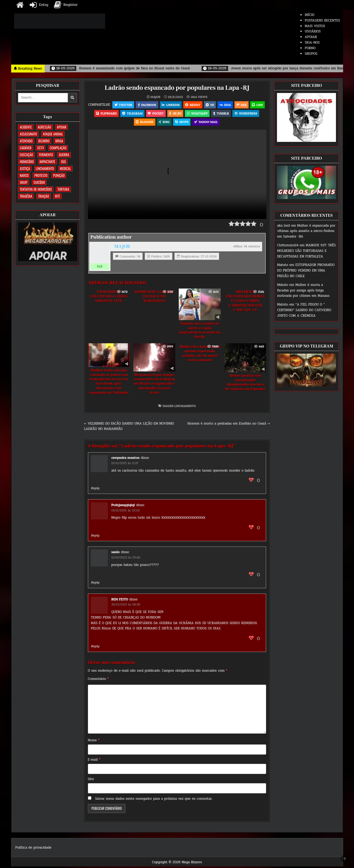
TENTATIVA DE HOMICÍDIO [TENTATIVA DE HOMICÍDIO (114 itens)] (36, 189)
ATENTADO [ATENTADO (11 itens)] (26, 141)
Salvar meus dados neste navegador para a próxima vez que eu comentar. (154, 800)
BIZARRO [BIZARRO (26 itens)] (44, 141)
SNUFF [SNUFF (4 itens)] (24, 182)
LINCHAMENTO (185, 407)
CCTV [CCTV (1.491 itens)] (40, 148)
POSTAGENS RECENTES (322, 20)
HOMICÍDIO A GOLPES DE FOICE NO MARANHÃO (154, 298)
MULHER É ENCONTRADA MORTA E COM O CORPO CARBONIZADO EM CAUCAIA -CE (245, 302)
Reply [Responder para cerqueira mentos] (95, 489)
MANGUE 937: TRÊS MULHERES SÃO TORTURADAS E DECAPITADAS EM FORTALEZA (306, 251)
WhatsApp (220, 114)
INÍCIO (310, 15)
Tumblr (244, 114)
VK (218, 105)
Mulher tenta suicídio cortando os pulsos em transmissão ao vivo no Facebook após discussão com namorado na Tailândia (109, 383)
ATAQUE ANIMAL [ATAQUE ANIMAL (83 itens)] (53, 134)
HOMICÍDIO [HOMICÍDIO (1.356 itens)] (27, 162)
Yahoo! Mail (221, 123)
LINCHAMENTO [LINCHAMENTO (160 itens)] (45, 168)
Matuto (283, 265)
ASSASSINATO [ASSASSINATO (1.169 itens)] (28, 134)
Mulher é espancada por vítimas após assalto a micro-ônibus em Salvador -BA (306, 231)
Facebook (154, 105)
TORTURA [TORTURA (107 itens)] (63, 189)
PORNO (310, 48)
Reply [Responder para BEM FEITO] (95, 647)
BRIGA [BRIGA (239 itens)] (59, 141)
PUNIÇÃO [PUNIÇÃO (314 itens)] (59, 175)
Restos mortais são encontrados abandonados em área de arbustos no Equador (245, 384)
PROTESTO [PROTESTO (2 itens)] (41, 175)
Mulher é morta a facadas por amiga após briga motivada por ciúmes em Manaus (303, 290)
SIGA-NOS (312, 43)
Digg (234, 105)
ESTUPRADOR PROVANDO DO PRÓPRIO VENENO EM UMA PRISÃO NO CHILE (306, 270)
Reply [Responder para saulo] (95, 584)
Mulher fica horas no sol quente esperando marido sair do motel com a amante (200, 355)
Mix (251, 105)
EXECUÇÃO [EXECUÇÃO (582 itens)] (26, 155)
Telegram (154, 114)
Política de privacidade (33, 849)
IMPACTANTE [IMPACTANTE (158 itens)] (47, 162)
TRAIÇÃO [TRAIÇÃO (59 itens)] (44, 196)
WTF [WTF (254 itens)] (57, 196)
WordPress (132, 123)
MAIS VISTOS (315, 26)
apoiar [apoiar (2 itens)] (62, 127)
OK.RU (198, 114)
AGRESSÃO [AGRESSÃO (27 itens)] (44, 127)
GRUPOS (311, 54)
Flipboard (128, 114)
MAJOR (155, 97)
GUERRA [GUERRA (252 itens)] (64, 155)
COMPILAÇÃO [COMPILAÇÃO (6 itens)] (58, 148)
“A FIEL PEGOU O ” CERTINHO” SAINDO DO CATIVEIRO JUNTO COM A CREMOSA (304, 310)
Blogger (158, 123)
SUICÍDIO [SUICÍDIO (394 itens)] (39, 182)
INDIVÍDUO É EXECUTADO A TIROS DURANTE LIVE (109, 298)
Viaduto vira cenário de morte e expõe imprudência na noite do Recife (200, 332)
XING (178, 123)
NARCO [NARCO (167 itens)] (24, 175)
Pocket (178, 114)
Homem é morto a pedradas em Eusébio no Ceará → (229, 425)
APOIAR (311, 37)
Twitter (130, 105)
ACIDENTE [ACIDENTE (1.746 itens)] (26, 127)
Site (91, 780)
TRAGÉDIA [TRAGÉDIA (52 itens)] (26, 196)
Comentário (98, 680)
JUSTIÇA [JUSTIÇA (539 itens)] (25, 168)
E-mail (94, 761)
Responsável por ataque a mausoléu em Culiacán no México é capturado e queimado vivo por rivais (154, 385)
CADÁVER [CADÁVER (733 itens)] (25, 148)
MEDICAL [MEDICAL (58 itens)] (65, 168)
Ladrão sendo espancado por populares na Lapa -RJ (177, 88)
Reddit (201, 105)
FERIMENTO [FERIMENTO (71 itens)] (46, 155)
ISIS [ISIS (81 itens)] (64, 162)
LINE (106, 114)
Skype (196, 123)
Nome (94, 742)
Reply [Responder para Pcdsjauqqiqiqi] (95, 537)
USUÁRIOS (313, 31)
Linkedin (178, 105)
